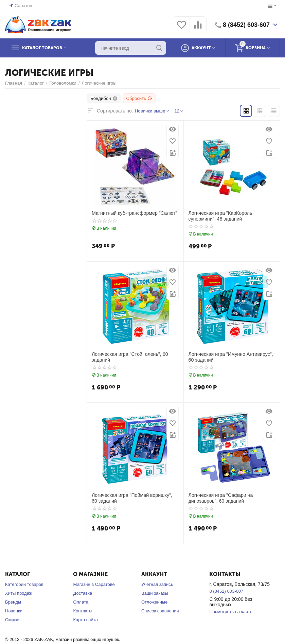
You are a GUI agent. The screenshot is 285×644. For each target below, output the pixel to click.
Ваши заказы (155, 593)
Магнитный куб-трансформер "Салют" (134, 213)
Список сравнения (160, 611)
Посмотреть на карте (231, 612)
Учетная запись (157, 584)
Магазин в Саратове (94, 584)
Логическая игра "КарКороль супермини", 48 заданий (220, 216)
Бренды (13, 602)
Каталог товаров (47, 48)
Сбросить (139, 98)
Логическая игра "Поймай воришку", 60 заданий (135, 498)
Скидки (12, 620)
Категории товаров (24, 584)
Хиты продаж (19, 593)
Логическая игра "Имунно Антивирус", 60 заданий (230, 357)
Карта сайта (85, 620)
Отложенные (154, 602)
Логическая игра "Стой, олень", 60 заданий (129, 357)
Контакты (83, 611)
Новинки (14, 611)
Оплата (81, 602)
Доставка (83, 593)
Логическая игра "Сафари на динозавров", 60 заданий (220, 498)
